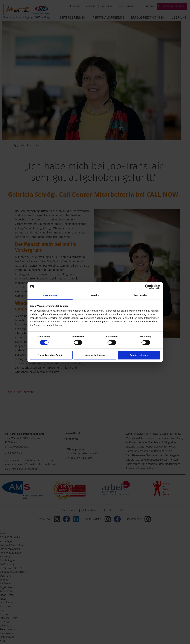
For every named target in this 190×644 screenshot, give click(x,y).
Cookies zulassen (139, 355)
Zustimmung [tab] (50, 295)
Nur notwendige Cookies (51, 355)
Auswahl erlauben (95, 355)
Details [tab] (95, 295)
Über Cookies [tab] (140, 295)
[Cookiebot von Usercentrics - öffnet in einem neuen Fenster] (147, 287)
